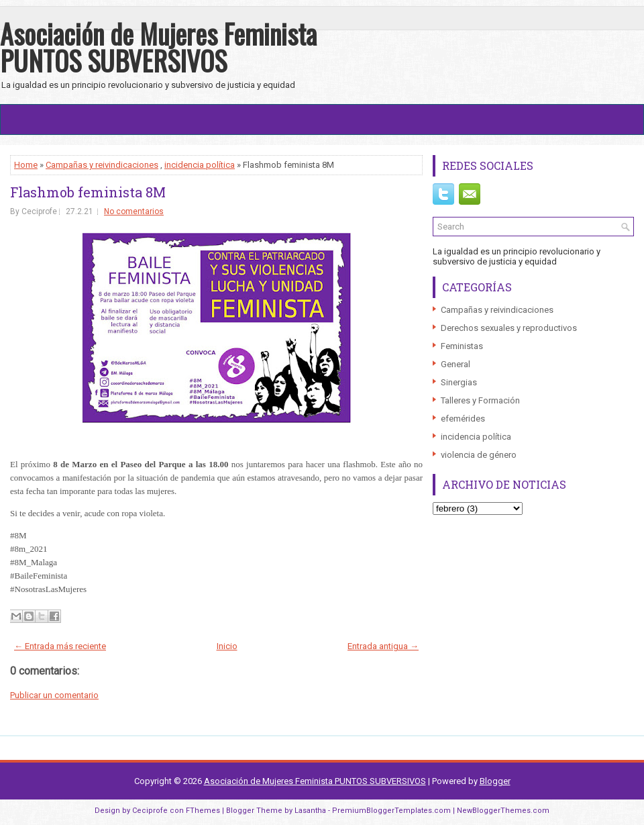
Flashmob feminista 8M (88, 192)
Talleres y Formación (480, 400)
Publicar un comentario (54, 695)
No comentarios (134, 211)
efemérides (463, 419)
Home (26, 165)
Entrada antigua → (383, 646)
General (455, 364)
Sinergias (459, 382)
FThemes (203, 811)
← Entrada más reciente (60, 646)
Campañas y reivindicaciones (102, 165)
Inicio (227, 646)
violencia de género (479, 455)
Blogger (495, 781)
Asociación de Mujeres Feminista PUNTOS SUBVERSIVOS (158, 47)
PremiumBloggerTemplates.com (391, 811)
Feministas (462, 346)
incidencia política (200, 165)
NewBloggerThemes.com (503, 811)
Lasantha (310, 811)
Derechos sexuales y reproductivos (509, 328)
